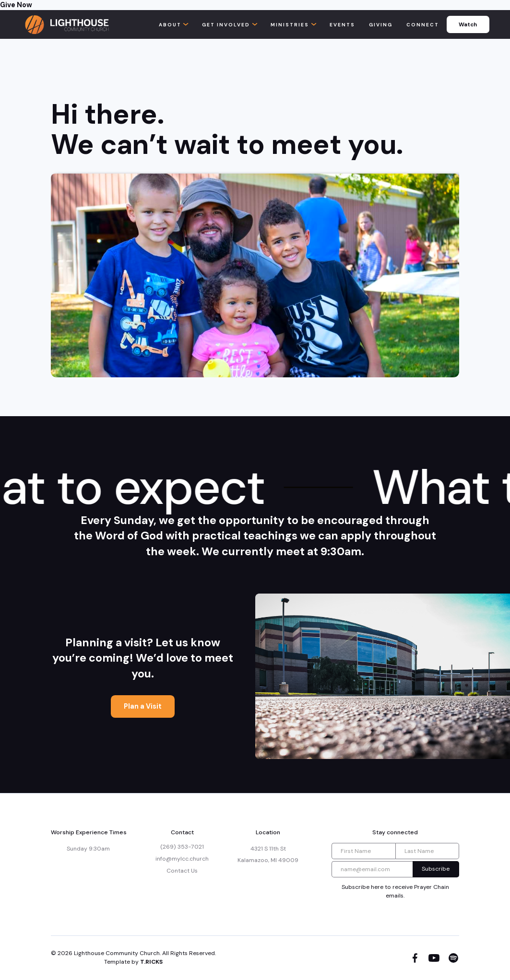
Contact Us (182, 871)
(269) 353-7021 (182, 847)
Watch (468, 24)
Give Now (16, 5)
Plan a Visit (143, 706)
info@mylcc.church (182, 859)
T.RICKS (151, 962)
